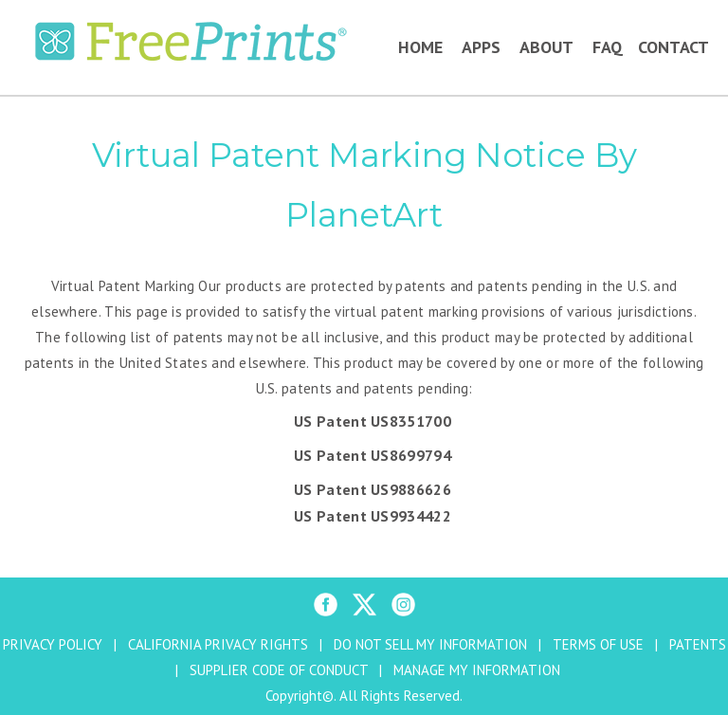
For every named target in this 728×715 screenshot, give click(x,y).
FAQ (608, 47)
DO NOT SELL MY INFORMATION (430, 644)
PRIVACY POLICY (53, 644)
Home (420, 47)
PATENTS (698, 644)
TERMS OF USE (598, 644)
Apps (481, 47)
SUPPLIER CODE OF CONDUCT (279, 670)
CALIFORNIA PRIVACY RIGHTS (218, 644)
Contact (673, 47)
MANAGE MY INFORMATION (477, 670)
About (546, 47)
